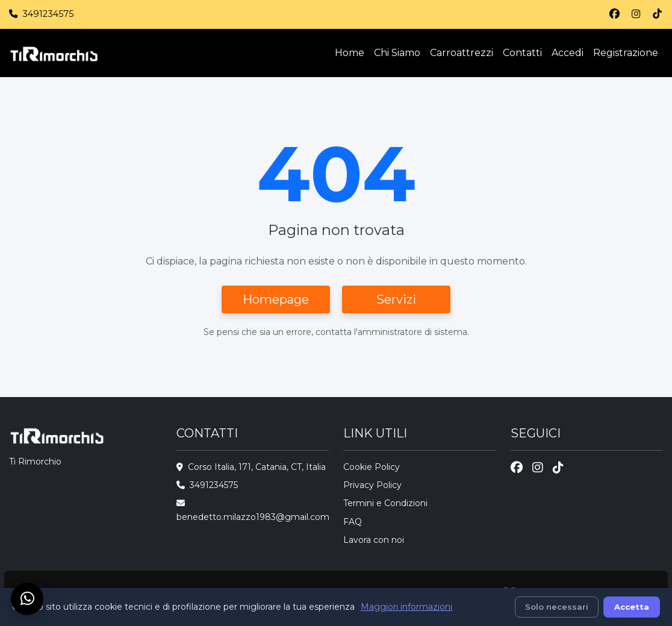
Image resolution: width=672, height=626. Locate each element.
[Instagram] (636, 14)
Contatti (522, 53)
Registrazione (626, 53)
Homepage (276, 299)
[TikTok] (657, 14)
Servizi (396, 299)
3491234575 (48, 14)
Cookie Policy (372, 467)
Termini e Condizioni (385, 503)
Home (350, 53)
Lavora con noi (374, 540)
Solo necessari (557, 607)
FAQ (353, 522)
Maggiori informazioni (406, 607)
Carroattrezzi (462, 53)
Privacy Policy (372, 485)
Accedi (568, 53)
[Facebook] (614, 14)
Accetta (632, 607)
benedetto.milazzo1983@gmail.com (253, 517)
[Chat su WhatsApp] (27, 599)
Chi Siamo (397, 53)
